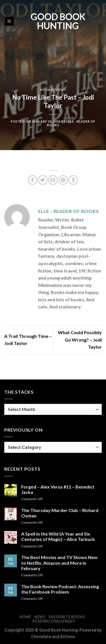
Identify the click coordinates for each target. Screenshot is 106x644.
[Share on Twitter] (43, 180)
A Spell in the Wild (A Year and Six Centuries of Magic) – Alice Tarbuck (58, 536)
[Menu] (9, 21)
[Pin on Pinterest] (63, 180)
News (40, 617)
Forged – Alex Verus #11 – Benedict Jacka (58, 489)
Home (25, 617)
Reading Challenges (54, 621)
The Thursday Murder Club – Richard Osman (60, 513)
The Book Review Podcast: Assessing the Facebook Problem (60, 589)
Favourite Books (67, 617)
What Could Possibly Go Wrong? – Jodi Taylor (80, 340)
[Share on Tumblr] (73, 180)
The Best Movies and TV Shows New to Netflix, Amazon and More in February (59, 563)
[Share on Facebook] (33, 180)
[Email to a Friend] (53, 180)
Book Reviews (53, 90)
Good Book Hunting (58, 21)
